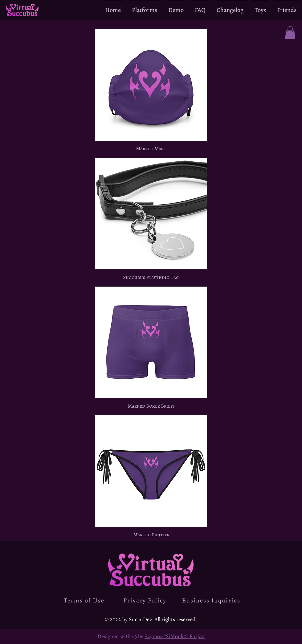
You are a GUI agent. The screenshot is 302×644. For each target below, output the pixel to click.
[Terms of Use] (85, 600)
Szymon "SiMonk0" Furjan (175, 636)
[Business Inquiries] (212, 600)
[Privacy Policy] (145, 600)
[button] (290, 33)
